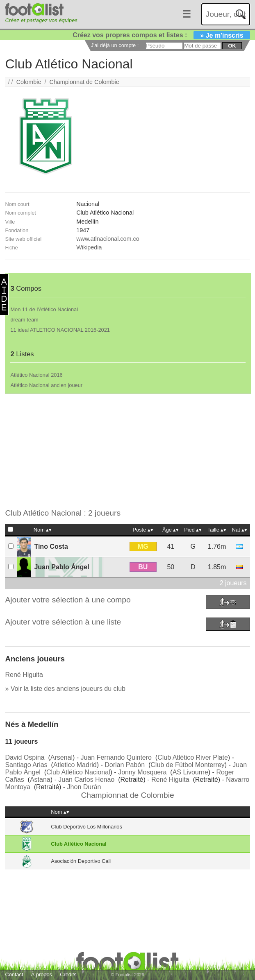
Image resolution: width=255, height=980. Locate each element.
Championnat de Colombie (84, 82)
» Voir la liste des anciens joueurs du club (65, 689)
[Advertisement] (127, 451)
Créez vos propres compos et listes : (161, 35)
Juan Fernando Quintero (116, 757)
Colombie (29, 82)
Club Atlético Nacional (78, 772)
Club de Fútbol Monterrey (188, 765)
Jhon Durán (84, 787)
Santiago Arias (26, 765)
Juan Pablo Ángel (61, 567)
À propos (42, 974)
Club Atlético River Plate (193, 757)
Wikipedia (89, 247)
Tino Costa (51, 547)
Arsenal (61, 757)
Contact (14, 974)
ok (232, 46)
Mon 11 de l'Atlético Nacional (44, 309)
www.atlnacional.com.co (108, 239)
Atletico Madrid (75, 765)
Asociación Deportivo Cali (81, 861)
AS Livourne (190, 772)
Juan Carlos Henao (86, 780)
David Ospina (25, 757)
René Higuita (24, 675)
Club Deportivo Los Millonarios (87, 827)
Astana (40, 780)
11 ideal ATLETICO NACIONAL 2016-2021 (60, 330)
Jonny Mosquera (142, 772)
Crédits (68, 974)
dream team (24, 320)
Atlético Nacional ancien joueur (46, 385)
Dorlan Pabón (125, 765)
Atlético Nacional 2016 (36, 375)
